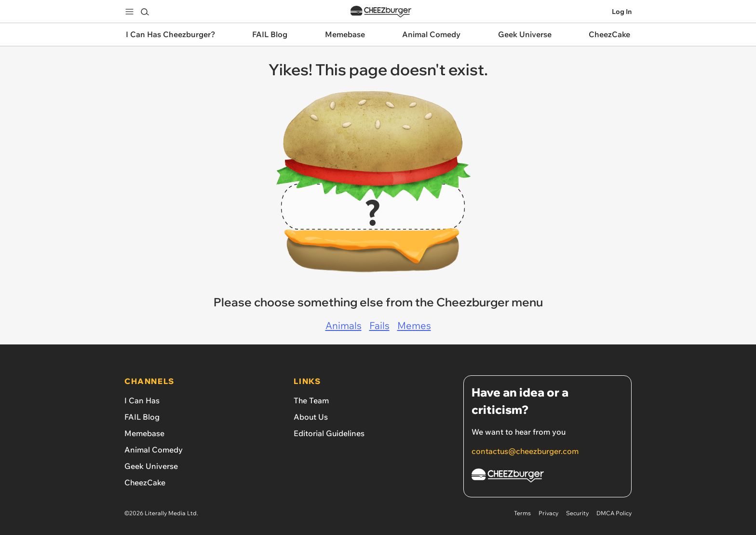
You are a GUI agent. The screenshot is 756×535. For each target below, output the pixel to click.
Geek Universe (151, 466)
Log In (622, 12)
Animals (344, 325)
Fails (379, 325)
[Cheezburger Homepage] (547, 477)
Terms (522, 513)
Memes (414, 325)
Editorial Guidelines (329, 433)
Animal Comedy (154, 450)
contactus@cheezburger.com (525, 451)
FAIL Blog (142, 417)
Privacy (548, 513)
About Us (311, 417)
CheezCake (145, 482)
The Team (311, 400)
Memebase (144, 433)
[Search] (145, 12)
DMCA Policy (614, 513)
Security (577, 513)
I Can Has (142, 400)
